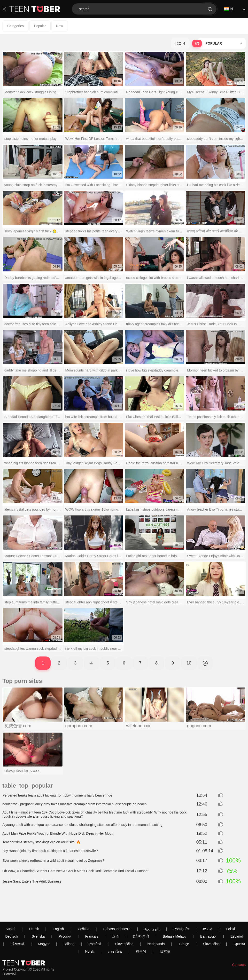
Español (237, 909)
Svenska (38, 909)
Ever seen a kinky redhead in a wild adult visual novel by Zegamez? (53, 861)
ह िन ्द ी (141, 909)
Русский (65, 909)
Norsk (90, 924)
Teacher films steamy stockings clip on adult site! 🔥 (42, 842)
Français (92, 909)
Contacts (239, 938)
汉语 (116, 909)
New (60, 26)
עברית (207, 902)
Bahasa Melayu (174, 909)
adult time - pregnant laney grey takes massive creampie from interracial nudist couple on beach (74, 804)
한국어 (141, 924)
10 (189, 663)
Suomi (10, 902)
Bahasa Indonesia (117, 902)
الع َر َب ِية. (152, 902)
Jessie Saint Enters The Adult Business (32, 881)
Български (208, 909)
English (58, 902)
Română (95, 917)
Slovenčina (211, 917)
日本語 (165, 924)
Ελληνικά (17, 917)
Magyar (44, 917)
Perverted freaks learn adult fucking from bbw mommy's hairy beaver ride (57, 795)
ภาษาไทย (115, 924)
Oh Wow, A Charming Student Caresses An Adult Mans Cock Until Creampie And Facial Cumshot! (76, 871)
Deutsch (12, 909)
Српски (239, 917)
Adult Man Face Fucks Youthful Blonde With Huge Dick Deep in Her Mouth (58, 833)
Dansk (34, 902)
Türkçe (184, 917)
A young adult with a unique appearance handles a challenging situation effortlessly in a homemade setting (82, 825)
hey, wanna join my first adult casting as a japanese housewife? (50, 851)
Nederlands (156, 917)
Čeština (83, 902)
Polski (230, 902)
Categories (15, 26)
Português (181, 902)
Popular (40, 26)
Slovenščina (124, 917)
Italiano (69, 917)
